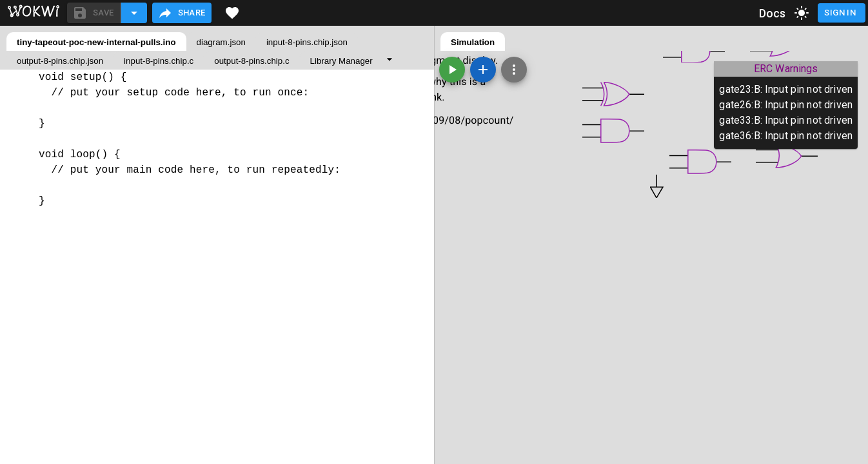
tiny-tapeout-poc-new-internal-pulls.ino (96, 42)
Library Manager (341, 61)
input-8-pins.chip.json (307, 42)
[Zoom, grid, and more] (514, 70)
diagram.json (221, 42)
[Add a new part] (483, 70)
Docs (773, 13)
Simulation (473, 42)
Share (182, 13)
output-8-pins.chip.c (252, 61)
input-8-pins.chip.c (159, 61)
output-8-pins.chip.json (60, 61)
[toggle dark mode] (802, 13)
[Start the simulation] (452, 70)
